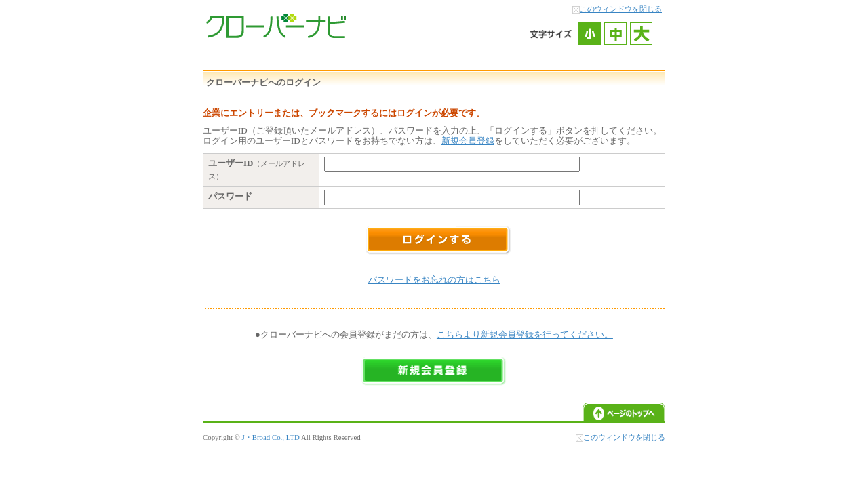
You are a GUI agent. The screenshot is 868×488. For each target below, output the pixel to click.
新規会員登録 (468, 141)
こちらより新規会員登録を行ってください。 (525, 334)
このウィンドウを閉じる (621, 9)
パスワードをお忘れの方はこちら (434, 280)
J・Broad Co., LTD (271, 437)
